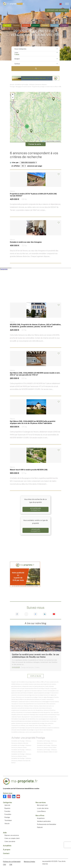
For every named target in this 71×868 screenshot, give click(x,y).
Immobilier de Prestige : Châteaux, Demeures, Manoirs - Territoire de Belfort (21, 761)
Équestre (16, 25)
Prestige (45, 25)
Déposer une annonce (57, 10)
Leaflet (43, 141)
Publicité (40, 827)
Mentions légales (29, 862)
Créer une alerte (10, 841)
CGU (4, 864)
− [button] (13, 98)
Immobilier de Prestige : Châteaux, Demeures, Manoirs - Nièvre (47, 742)
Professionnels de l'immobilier (47, 824)
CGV (11, 864)
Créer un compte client (12, 838)
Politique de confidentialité (12, 862)
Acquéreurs (41, 818)
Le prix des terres (43, 808)
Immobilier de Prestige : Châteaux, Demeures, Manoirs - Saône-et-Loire (47, 751)
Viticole (64, 25)
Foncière (26, 25)
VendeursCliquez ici (35, 530)
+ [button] (13, 95)
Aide (5, 833)
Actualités (7, 846)
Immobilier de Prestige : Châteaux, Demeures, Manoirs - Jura (21, 751)
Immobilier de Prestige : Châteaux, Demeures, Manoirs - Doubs (21, 746)
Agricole (7, 25)
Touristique (55, 25)
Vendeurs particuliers (44, 821)
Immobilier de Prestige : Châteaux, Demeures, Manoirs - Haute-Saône (47, 746)
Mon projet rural (42, 805)
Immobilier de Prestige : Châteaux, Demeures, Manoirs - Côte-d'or (21, 742)
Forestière (36, 25)
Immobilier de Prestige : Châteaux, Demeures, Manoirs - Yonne (21, 755)
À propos (7, 850)
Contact (6, 853)
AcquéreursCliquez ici (35, 509)
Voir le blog (36, 676)
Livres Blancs (41, 811)
